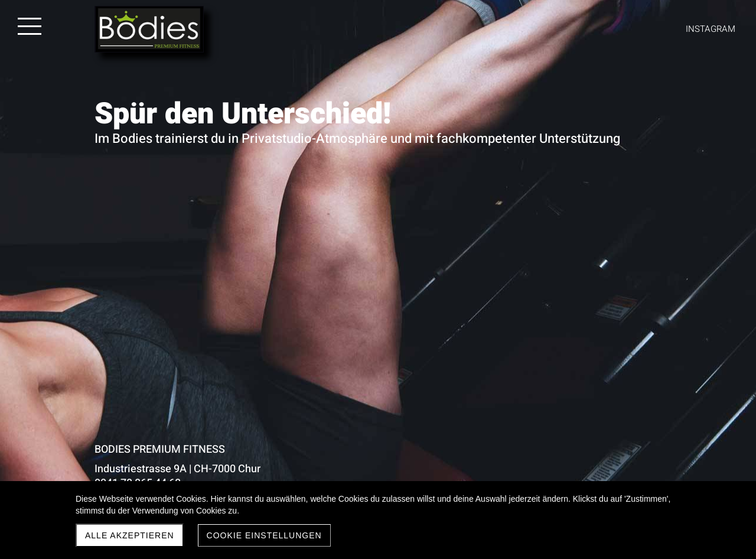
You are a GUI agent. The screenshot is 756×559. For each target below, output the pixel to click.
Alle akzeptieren (130, 535)
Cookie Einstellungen (264, 535)
